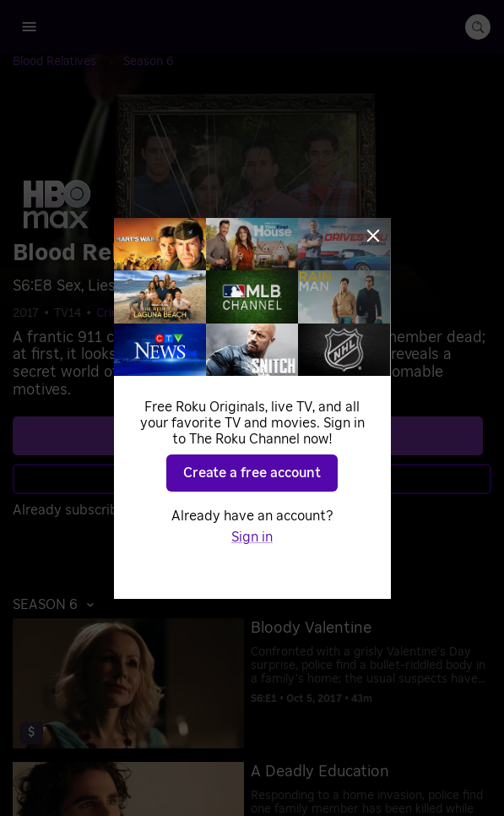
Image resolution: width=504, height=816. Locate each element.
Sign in (252, 537)
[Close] (373, 236)
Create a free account (252, 473)
